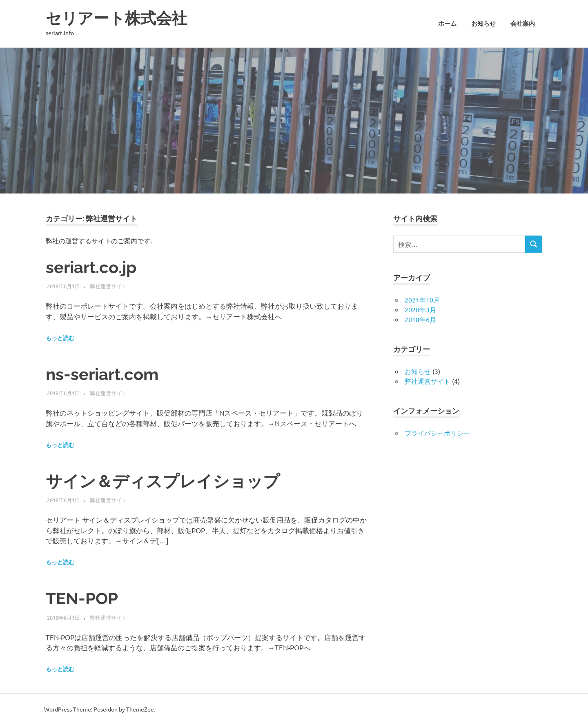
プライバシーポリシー (437, 433)
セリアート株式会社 (116, 18)
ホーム (447, 24)
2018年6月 (420, 319)
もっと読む (60, 338)
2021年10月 (422, 300)
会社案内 (523, 24)
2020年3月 (420, 309)
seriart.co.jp (91, 267)
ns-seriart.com (102, 374)
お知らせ (483, 24)
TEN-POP (82, 598)
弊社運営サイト (108, 286)
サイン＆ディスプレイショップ (163, 481)
